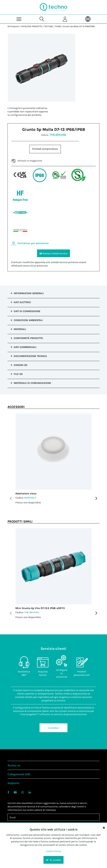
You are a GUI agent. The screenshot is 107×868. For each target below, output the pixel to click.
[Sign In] (65, 19)
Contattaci (53, 728)
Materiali (20, 329)
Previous (11, 498)
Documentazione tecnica (30, 356)
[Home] (53, 7)
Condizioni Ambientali (28, 320)
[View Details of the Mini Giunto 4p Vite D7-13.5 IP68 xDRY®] (54, 566)
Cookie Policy (54, 851)
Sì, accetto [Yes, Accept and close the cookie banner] (53, 860)
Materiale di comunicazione (32, 383)
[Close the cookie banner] (104, 828)
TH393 (58, 26)
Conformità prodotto (28, 338)
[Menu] (19, 19)
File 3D (18, 374)
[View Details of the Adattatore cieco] (54, 452)
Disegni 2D (21, 365)
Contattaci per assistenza (33, 243)
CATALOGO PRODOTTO (32, 26)
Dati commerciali (25, 347)
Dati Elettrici (22, 302)
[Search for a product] (42, 19)
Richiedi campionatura (45, 149)
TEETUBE (48, 26)
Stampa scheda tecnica (53, 253)
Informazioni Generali (29, 293)
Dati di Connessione (27, 311)
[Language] (88, 19)
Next (96, 498)
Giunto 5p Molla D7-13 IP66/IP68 (79, 26)
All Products (13, 26)
